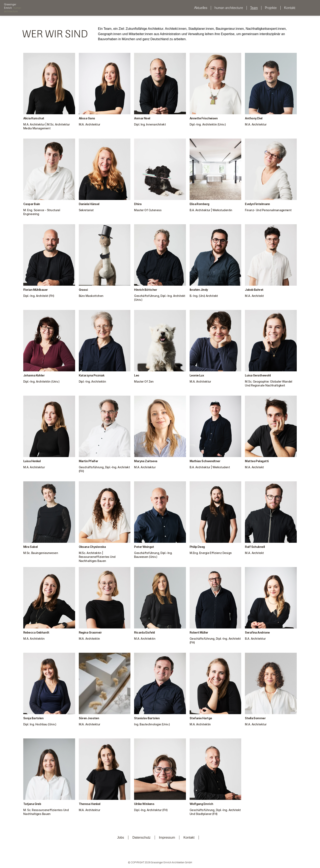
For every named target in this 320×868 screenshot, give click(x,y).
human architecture (229, 8)
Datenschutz (142, 837)
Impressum (167, 837)
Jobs (121, 837)
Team (254, 8)
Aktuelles (201, 8)
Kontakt (290, 8)
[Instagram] (149, 853)
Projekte (271, 8)
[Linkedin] (137, 853)
